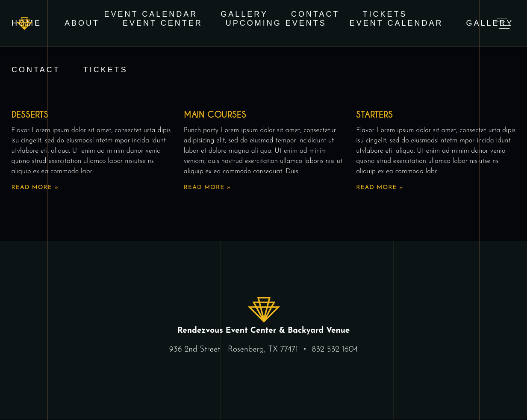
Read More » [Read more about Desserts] (35, 188)
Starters (374, 115)
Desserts (30, 115)
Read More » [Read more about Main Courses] (207, 188)
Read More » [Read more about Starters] (380, 188)
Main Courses (215, 115)
